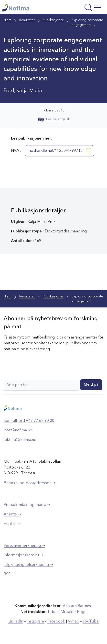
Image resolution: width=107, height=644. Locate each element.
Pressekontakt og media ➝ (27, 505)
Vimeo (74, 622)
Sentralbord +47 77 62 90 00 (29, 421)
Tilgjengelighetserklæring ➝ (28, 565)
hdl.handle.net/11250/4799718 (59, 150)
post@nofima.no (18, 430)
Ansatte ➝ (12, 514)
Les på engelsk (54, 119)
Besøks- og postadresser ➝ (29, 483)
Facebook (56, 622)
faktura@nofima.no (20, 440)
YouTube (91, 622)
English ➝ (12, 524)
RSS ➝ (9, 574)
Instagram (35, 622)
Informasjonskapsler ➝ (24, 555)
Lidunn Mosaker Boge (67, 612)
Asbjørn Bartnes (77, 606)
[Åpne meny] (85, 8)
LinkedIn (16, 622)
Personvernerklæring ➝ (24, 546)
